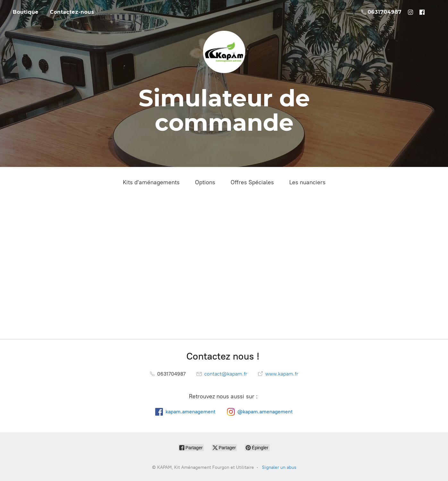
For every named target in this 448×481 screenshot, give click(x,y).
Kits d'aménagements (151, 182)
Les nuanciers (307, 182)
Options (205, 182)
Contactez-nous (72, 12)
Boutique (26, 12)
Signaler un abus (279, 467)
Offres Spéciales (252, 182)
